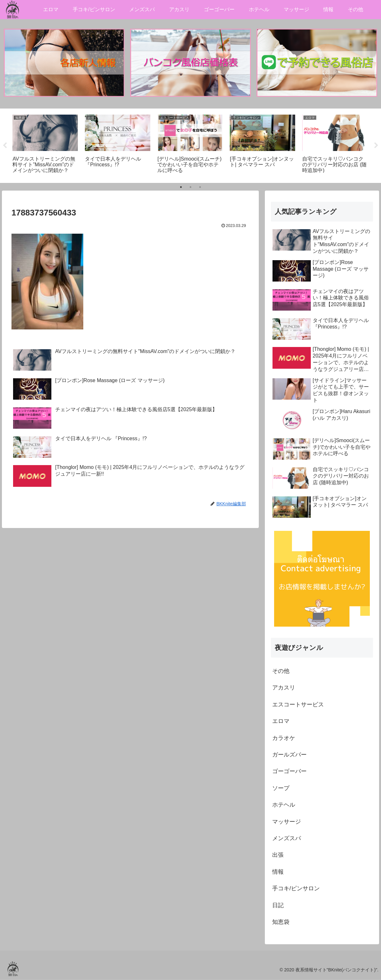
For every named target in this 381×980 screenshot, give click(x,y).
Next (376, 146)
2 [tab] (190, 188)
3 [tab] (200, 188)
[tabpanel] (45, 145)
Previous (5, 146)
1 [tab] (181, 188)
